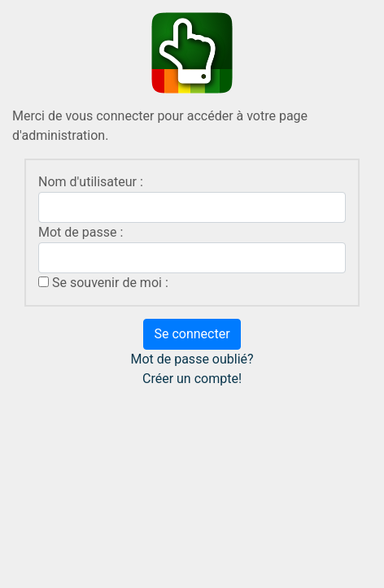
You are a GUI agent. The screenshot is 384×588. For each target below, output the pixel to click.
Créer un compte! (192, 379)
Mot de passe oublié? (192, 359)
